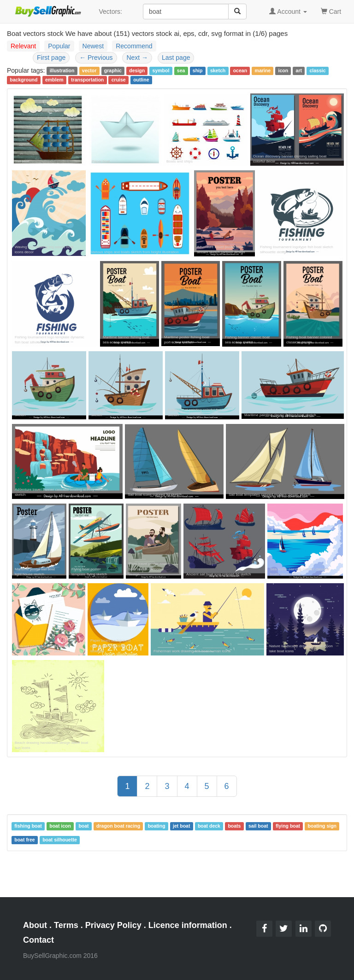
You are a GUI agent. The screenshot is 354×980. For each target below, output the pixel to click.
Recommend (134, 46)
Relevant (23, 46)
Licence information (188, 925)
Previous (96, 58)
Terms (66, 925)
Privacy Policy (113, 925)
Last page (176, 58)
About (35, 925)
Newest (93, 46)
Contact (38, 940)
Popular (59, 46)
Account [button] (288, 12)
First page (51, 58)
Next (137, 58)
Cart (331, 11)
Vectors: (110, 12)
